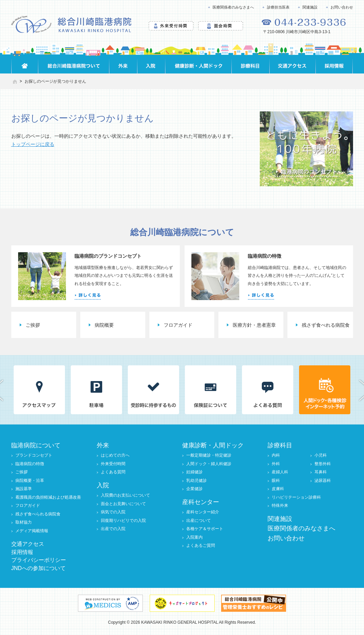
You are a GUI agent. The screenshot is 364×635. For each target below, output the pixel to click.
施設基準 (24, 489)
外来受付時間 (113, 464)
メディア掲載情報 (32, 531)
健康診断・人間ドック (213, 445)
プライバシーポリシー (39, 560)
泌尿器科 (323, 481)
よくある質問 (113, 472)
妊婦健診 (194, 472)
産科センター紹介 (203, 512)
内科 (276, 455)
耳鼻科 (321, 472)
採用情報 (22, 552)
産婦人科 (280, 472)
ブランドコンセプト (34, 455)
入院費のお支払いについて (125, 495)
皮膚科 (278, 489)
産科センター (201, 502)
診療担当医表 (278, 7)
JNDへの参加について (38, 568)
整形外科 (323, 464)
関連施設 (310, 7)
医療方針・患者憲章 (254, 325)
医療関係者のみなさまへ (233, 7)
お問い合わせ (342, 7)
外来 (103, 445)
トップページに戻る (33, 144)
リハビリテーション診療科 (296, 497)
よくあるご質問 (201, 545)
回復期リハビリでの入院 (123, 521)
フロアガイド (178, 325)
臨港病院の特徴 (30, 464)
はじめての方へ (115, 455)
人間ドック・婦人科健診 (209, 464)
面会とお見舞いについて (123, 504)
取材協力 (24, 522)
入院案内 (194, 537)
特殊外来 (280, 505)
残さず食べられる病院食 (38, 514)
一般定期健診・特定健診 (209, 455)
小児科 (321, 455)
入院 (103, 485)
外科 (276, 464)
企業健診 (194, 489)
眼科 (276, 481)
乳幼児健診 (197, 481)
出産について (199, 521)
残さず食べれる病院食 (326, 325)
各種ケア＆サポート (205, 529)
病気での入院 (113, 512)
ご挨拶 (33, 325)
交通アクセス (28, 544)
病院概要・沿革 (30, 481)
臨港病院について (36, 445)
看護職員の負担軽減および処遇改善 (48, 497)
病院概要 (104, 325)
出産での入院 (113, 529)
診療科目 (280, 445)
